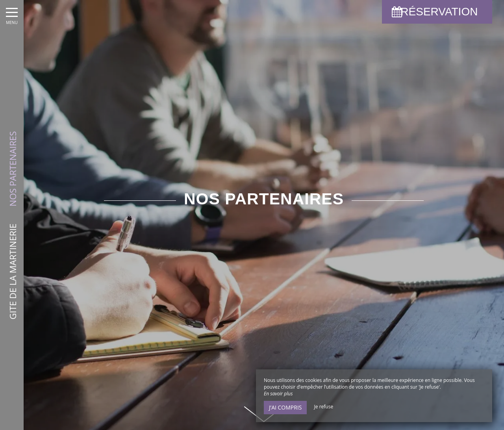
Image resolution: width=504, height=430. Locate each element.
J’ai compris (285, 407)
